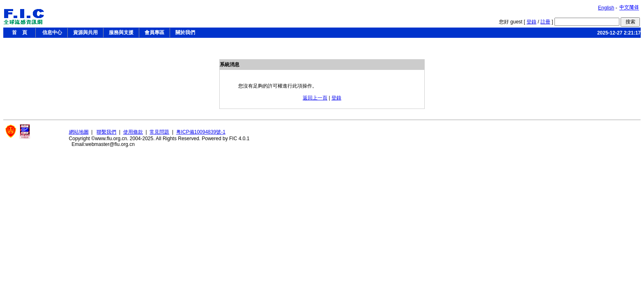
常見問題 (159, 132)
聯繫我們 (106, 132)
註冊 (545, 22)
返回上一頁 (315, 98)
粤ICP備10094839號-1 (201, 132)
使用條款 (133, 132)
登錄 (531, 22)
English (606, 8)
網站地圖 (79, 132)
